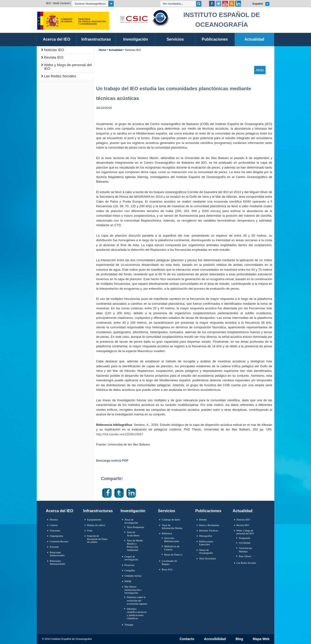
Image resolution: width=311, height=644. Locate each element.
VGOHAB (245, 543)
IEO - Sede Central (58, 3)
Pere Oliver (245, 556)
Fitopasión (244, 538)
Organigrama (56, 536)
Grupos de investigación (131, 558)
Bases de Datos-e (173, 555)
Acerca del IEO (60, 511)
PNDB (128, 581)
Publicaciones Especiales (206, 543)
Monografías (206, 536)
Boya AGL (167, 569)
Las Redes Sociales (60, 76)
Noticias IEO (54, 50)
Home (102, 50)
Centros (54, 525)
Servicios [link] (175, 39)
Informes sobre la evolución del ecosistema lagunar (137, 600)
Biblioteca (167, 533)
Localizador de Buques (169, 563)
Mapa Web (261, 639)
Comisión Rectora (59, 541)
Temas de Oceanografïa (206, 552)
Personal (54, 547)
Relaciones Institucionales (57, 554)
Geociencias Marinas (245, 550)
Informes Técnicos (209, 531)
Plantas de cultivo (96, 525)
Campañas (130, 570)
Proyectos (129, 565)
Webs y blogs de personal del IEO (68, 67)
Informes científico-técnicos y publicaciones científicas (137, 614)
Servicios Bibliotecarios (172, 540)
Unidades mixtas (133, 576)
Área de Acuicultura (133, 534)
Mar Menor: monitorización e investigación (133, 590)
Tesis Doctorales (208, 559)
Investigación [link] (136, 39)
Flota (90, 531)
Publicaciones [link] (215, 39)
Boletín (203, 520)
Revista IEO (54, 57)
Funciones (55, 531)
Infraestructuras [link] (96, 39)
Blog (239, 639)
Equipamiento (94, 520)
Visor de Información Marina (172, 527)
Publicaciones (208, 511)
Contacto (187, 639)
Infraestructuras (98, 511)
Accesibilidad (215, 639)
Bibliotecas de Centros (172, 548)
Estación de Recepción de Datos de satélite (97, 539)
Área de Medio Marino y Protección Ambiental (135, 545)
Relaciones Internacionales (58, 563)
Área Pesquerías (135, 527)
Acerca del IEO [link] (56, 39)
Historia (54, 520)
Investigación (133, 511)
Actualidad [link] (254, 39)
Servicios (167, 511)
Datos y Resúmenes (209, 525)
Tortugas (129, 625)
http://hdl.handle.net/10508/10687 (120, 434)
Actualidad (116, 50)
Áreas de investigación (131, 521)
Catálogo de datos (171, 520)
